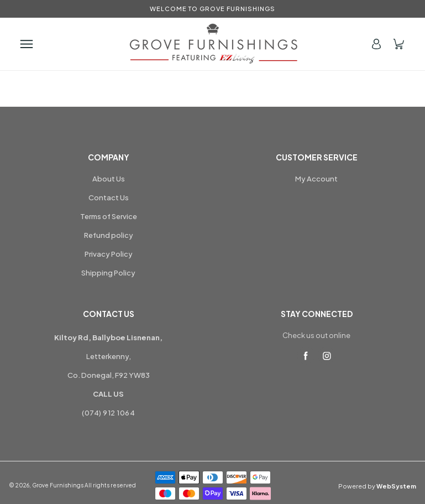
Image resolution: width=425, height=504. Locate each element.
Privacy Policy (109, 254)
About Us (109, 179)
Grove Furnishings (58, 485)
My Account (316, 179)
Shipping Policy (108, 273)
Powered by (377, 486)
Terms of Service (109, 216)
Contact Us (109, 198)
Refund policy (109, 235)
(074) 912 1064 (108, 413)
